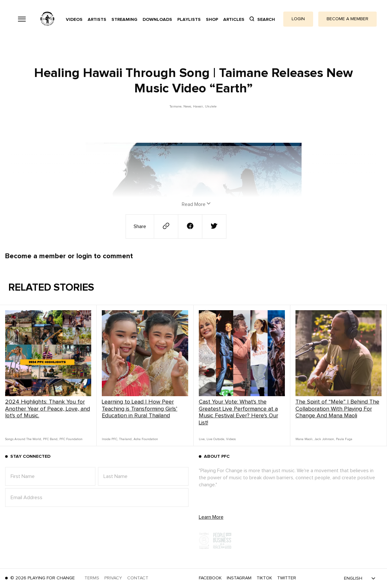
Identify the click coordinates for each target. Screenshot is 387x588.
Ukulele (211, 107)
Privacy (113, 578)
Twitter (287, 578)
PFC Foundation (71, 439)
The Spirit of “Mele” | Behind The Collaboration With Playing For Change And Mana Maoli (337, 409)
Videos (74, 20)
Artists (97, 20)
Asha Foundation (146, 439)
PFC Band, (51, 439)
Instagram (239, 578)
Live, (202, 439)
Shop (212, 20)
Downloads (157, 20)
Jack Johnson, (325, 439)
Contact (138, 578)
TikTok (264, 578)
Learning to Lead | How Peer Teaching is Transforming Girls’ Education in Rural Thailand (140, 409)
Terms (92, 578)
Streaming (124, 20)
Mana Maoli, (304, 439)
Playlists (189, 20)
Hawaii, (198, 107)
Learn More (211, 517)
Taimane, (176, 107)
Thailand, (126, 439)
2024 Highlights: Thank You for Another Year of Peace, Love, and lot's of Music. (48, 409)
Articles (234, 20)
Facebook (210, 578)
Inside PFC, (110, 439)
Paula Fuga (344, 439)
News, (188, 107)
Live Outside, (216, 439)
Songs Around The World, (23, 439)
